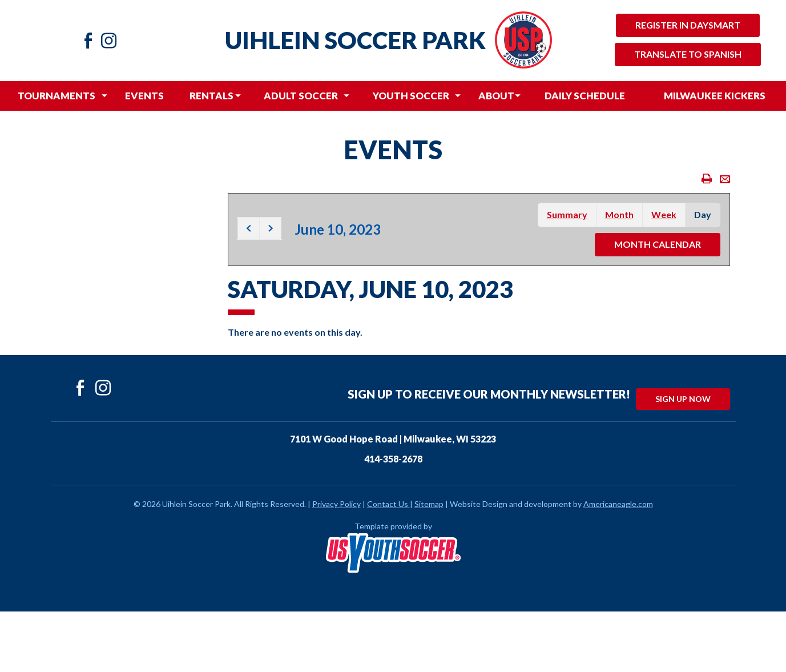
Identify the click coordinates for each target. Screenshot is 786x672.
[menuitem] (57, 96)
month (619, 214)
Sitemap (429, 504)
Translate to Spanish (688, 54)
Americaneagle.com (618, 504)
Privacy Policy (336, 504)
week (664, 214)
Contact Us (388, 504)
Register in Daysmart (688, 25)
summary (567, 214)
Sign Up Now (683, 399)
